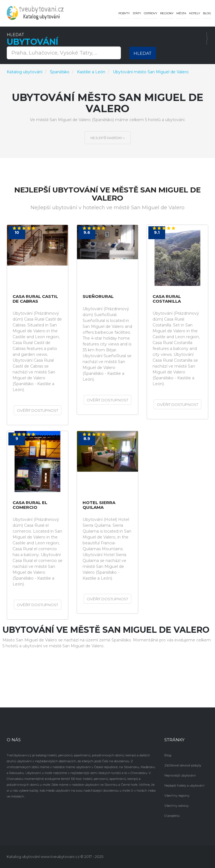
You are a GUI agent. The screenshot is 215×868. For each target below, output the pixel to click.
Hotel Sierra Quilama (99, 505)
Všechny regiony (177, 796)
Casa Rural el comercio (30, 505)
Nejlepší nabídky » (108, 138)
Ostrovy (151, 13)
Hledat (142, 53)
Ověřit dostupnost (38, 410)
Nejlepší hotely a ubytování (184, 785)
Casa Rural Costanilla (167, 299)
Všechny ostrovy (177, 806)
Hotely (195, 13)
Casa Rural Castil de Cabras (35, 299)
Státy (137, 13)
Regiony (167, 13)
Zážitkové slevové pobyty (183, 765)
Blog (207, 13)
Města (181, 13)
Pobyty (124, 13)
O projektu (172, 816)
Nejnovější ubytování (180, 775)
